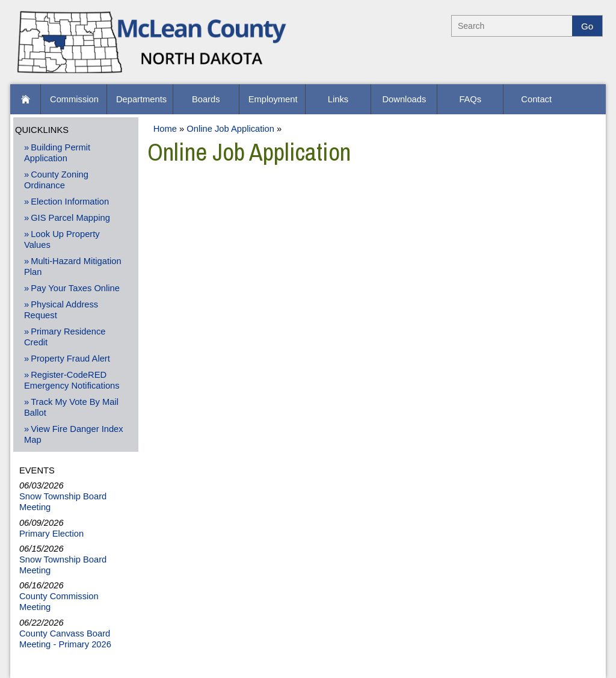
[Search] (512, 26)
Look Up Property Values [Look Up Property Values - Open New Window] (62, 239)
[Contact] (536, 99)
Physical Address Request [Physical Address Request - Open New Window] (61, 310)
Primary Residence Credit (65, 337)
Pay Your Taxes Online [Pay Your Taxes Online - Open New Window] (75, 288)
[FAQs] (470, 99)
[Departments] (140, 99)
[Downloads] (404, 99)
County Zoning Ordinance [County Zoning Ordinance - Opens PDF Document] (56, 180)
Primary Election (51, 534)
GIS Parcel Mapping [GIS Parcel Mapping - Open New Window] (70, 218)
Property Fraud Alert (70, 359)
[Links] (338, 99)
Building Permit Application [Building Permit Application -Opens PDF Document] (57, 153)
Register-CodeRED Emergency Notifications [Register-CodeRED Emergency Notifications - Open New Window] (72, 380)
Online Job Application (230, 129)
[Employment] (272, 99)
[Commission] (74, 99)
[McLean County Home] (153, 75)
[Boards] (206, 99)
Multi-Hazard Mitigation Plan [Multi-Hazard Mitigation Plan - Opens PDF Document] (73, 267)
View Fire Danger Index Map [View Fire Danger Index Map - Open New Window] (74, 434)
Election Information (70, 202)
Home (165, 129)
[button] (25, 99)
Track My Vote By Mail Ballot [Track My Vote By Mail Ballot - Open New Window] (71, 407)
